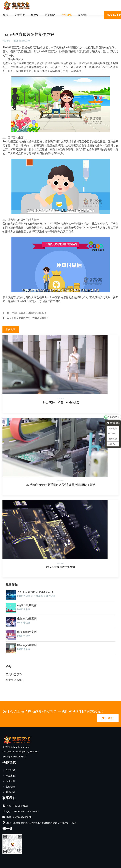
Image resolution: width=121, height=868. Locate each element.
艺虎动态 (50, 15)
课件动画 (51, 596)
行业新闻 (9, 781)
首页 (7, 19)
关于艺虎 (20, 15)
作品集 (35, 15)
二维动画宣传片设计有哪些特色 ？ (29, 313)
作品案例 (9, 776)
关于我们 (108, 718)
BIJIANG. (34, 752)
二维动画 (38, 596)
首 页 (5, 15)
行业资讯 (67, 15)
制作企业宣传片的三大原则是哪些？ (30, 318)
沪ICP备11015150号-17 (15, 757)
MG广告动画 (24, 596)
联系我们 (83, 15)
